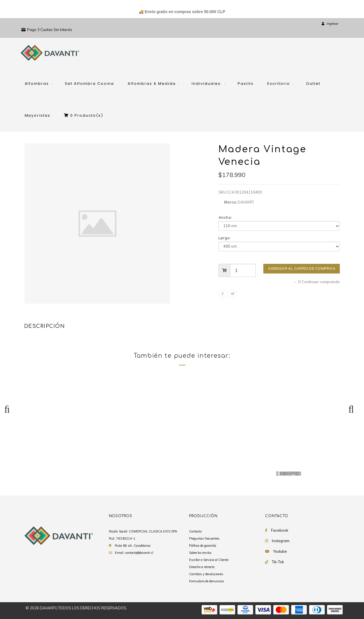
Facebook (280, 530)
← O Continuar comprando (317, 282)
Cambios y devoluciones (206, 574)
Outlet (313, 84)
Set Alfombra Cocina (89, 84)
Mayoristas (38, 115)
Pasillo (246, 84)
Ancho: (226, 218)
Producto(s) (84, 115)
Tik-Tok (278, 562)
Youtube (280, 551)
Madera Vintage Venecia (60, 464)
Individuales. (207, 84)
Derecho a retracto (202, 567)
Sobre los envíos (200, 553)
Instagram (281, 541)
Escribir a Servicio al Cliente (209, 560)
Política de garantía (203, 546)
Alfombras (37, 84)
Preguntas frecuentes (204, 538)
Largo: (225, 238)
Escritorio (279, 84)
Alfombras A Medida (152, 84)
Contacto (195, 531)
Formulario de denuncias (207, 581)
